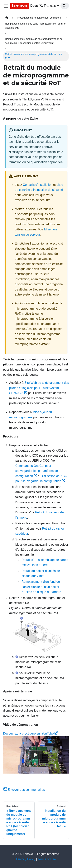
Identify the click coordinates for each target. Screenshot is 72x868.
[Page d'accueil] (7, 18)
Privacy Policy (26, 859)
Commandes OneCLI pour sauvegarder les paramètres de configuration (37, 471)
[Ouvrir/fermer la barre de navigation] (6, 6)
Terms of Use (47, 859)
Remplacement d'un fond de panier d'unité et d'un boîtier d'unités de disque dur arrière (41, 587)
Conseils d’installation (38, 185)
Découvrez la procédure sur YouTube (30, 733)
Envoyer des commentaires (24, 790)
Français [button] (47, 6)
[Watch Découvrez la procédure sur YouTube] (36, 755)
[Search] (65, 6)
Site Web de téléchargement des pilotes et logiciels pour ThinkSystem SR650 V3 (39, 388)
